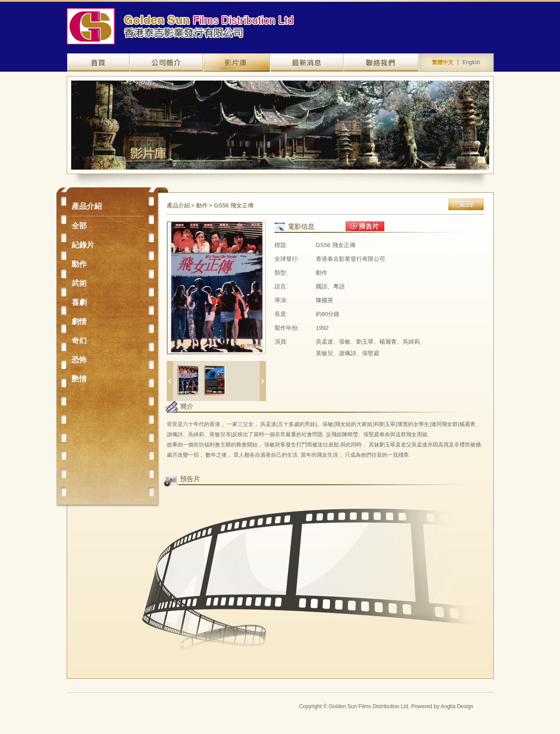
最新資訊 (307, 63)
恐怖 (79, 360)
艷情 (79, 379)
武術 (79, 283)
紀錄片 (83, 245)
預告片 (365, 226)
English (471, 62)
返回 (466, 204)
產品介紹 (236, 63)
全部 (79, 226)
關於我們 (166, 63)
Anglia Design (457, 706)
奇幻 (79, 341)
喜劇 (79, 302)
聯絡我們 (381, 63)
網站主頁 (98, 63)
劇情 (79, 322)
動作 (79, 264)
